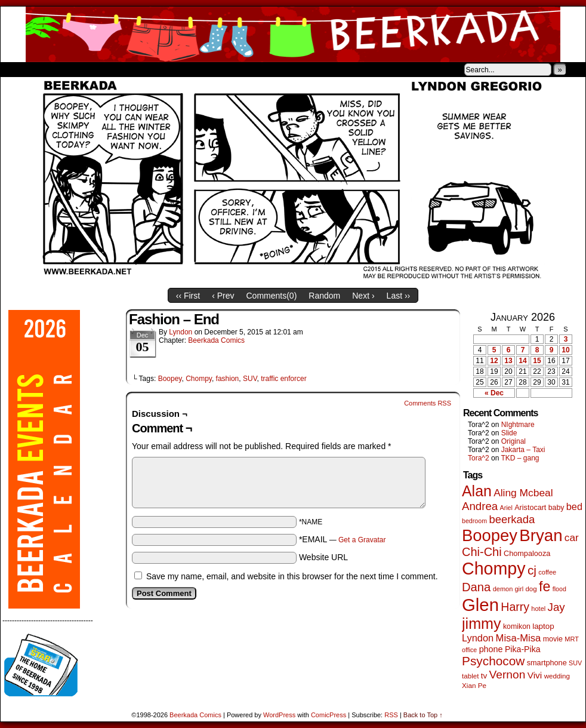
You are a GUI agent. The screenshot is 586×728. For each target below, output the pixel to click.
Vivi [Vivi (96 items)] (535, 675)
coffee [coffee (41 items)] (547, 572)
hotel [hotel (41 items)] (538, 609)
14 (522, 361)
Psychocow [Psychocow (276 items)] (493, 661)
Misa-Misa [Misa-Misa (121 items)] (519, 638)
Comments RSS (428, 403)
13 (508, 361)
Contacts (135, 69)
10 (565, 350)
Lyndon (181, 332)
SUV (250, 379)
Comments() (272, 296)
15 (537, 361)
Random (324, 296)
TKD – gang (520, 458)
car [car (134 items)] (572, 538)
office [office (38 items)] (469, 650)
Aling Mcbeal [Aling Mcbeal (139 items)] (523, 493)
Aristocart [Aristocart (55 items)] (530, 508)
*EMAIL (343, 539)
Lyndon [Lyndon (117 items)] (478, 638)
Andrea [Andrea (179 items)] (480, 506)
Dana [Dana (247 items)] (476, 587)
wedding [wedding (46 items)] (557, 676)
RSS (391, 715)
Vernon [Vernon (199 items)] (508, 675)
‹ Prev (223, 296)
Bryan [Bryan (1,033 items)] (541, 535)
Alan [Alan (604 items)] (477, 491)
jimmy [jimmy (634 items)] (482, 623)
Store (90, 69)
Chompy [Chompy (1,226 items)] (494, 569)
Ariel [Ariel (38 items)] (506, 508)
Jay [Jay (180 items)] (556, 607)
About (53, 69)
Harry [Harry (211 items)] (515, 607)
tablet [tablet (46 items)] (470, 676)
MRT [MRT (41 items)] (572, 639)
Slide (509, 433)
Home (17, 69)
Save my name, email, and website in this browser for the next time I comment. (292, 576)
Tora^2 (479, 458)
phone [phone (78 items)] (491, 649)
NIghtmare (518, 425)
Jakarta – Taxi (523, 450)
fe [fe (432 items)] (545, 586)
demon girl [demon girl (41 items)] (508, 589)
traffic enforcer (283, 379)
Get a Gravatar (362, 540)
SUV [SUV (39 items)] (575, 663)
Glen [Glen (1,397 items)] (480, 605)
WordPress (279, 715)
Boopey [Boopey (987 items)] (490, 535)
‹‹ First (188, 296)
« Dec (494, 393)
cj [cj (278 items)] (532, 570)
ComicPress (329, 715)
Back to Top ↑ (423, 715)
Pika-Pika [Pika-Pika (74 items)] (523, 649)
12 (494, 361)
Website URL (323, 557)
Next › (363, 296)
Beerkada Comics (293, 34)
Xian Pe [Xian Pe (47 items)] (474, 685)
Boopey (170, 379)
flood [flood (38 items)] (559, 589)
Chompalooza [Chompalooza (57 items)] (527, 554)
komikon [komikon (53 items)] (517, 626)
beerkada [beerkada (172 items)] (512, 519)
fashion (228, 379)
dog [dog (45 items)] (531, 589)
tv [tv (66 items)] (484, 676)
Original (513, 441)
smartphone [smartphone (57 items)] (547, 663)
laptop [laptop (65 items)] (543, 626)
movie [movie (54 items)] (553, 639)
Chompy (199, 379)
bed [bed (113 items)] (574, 506)
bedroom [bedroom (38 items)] (474, 521)
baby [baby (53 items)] (556, 508)
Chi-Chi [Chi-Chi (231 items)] (482, 552)
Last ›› (399, 296)
